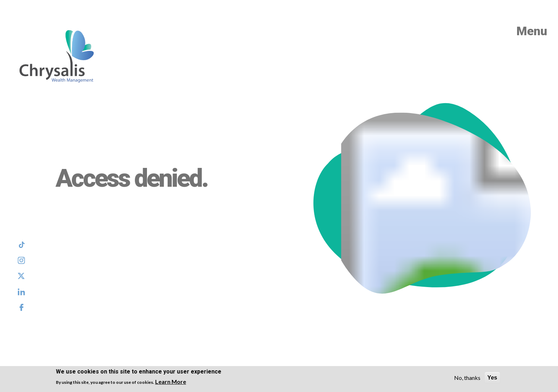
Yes (493, 378)
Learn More (171, 382)
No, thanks (467, 378)
